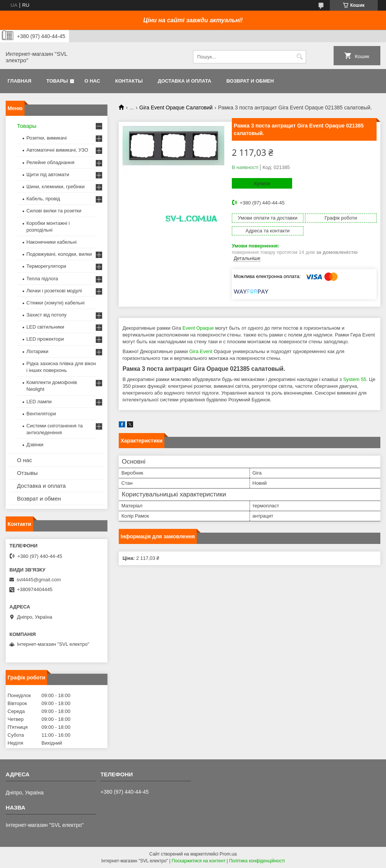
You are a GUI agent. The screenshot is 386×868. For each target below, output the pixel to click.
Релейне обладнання (50, 162)
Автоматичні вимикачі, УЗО (57, 150)
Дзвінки (35, 445)
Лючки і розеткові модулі (54, 291)
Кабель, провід (43, 199)
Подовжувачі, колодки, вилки (59, 254)
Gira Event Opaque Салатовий (176, 108)
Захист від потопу (46, 315)
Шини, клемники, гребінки (56, 187)
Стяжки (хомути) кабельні (55, 303)
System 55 (355, 379)
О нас (92, 81)
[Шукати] (299, 57)
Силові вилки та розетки (54, 211)
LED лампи (39, 402)
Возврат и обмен (250, 81)
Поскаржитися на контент (199, 861)
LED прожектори (45, 339)
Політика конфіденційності (257, 861)
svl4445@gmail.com (39, 580)
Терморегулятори (46, 266)
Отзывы (27, 473)
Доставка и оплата (184, 81)
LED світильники (45, 327)
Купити (262, 184)
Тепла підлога (42, 279)
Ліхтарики (37, 351)
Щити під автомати (48, 174)
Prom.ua (228, 854)
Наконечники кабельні (51, 242)
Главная (19, 81)
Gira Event (201, 351)
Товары (57, 81)
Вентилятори (41, 414)
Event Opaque (198, 328)
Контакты (129, 81)
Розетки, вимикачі (47, 138)
